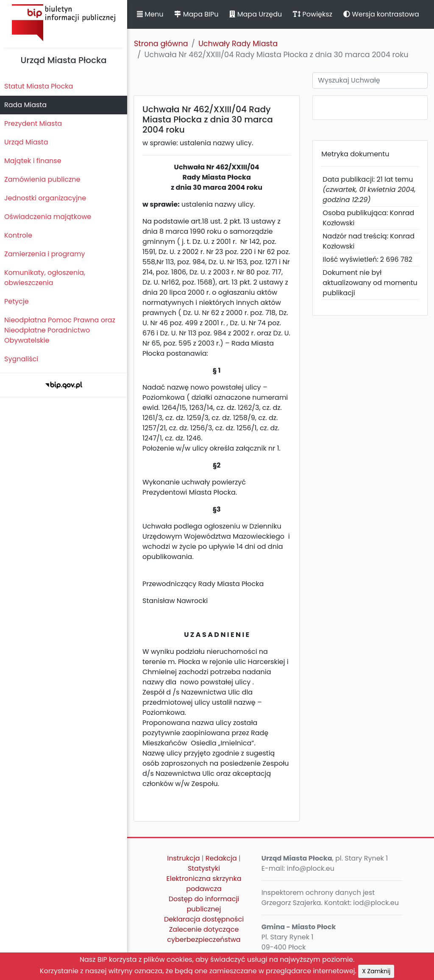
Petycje (17, 301)
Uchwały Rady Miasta (238, 44)
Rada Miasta (25, 105)
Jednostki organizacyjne (45, 198)
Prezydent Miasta (33, 123)
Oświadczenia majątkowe (48, 217)
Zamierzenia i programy (45, 254)
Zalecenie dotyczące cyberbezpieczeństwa (204, 934)
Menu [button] (150, 14)
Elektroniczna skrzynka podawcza (204, 884)
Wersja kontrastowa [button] (381, 14)
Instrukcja (183, 858)
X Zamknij (376, 971)
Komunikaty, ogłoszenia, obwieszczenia (45, 278)
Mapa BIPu (196, 14)
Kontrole (18, 235)
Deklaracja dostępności (204, 919)
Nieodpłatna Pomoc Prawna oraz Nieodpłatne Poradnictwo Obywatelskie (60, 330)
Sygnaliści (21, 359)
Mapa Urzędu (256, 14)
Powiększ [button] (313, 14)
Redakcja (221, 858)
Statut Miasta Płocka (39, 86)
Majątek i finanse (33, 161)
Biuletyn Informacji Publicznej (64, 23)
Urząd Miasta (26, 142)
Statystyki (204, 868)
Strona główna (161, 44)
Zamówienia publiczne (42, 179)
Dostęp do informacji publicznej (204, 904)
